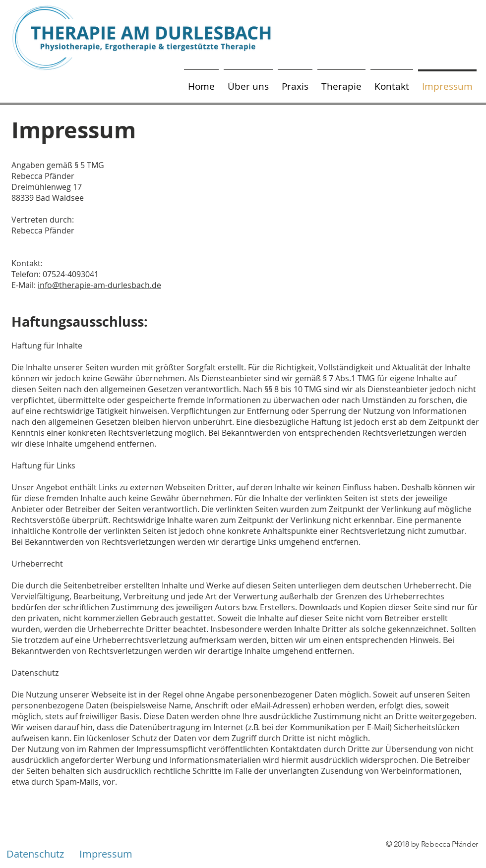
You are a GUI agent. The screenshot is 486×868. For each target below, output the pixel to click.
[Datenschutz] (35, 854)
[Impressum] (106, 854)
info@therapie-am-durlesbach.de (99, 285)
